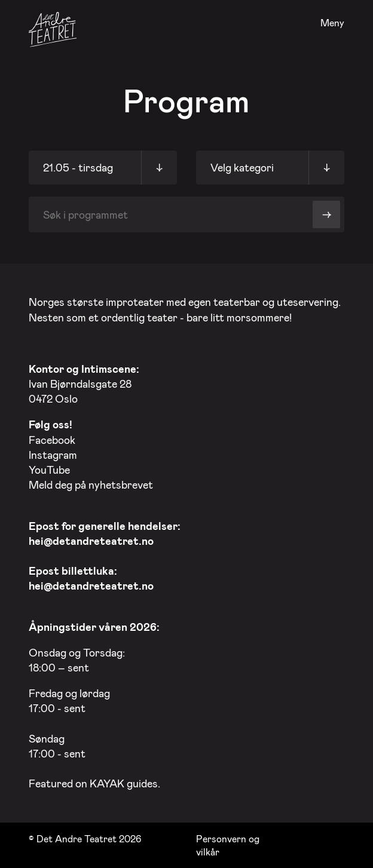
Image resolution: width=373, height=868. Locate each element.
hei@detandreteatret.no (91, 541)
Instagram (53, 455)
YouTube (49, 470)
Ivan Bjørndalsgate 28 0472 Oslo (84, 384)
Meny (332, 23)
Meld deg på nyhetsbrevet (91, 484)
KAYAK (107, 783)
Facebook (52, 440)
